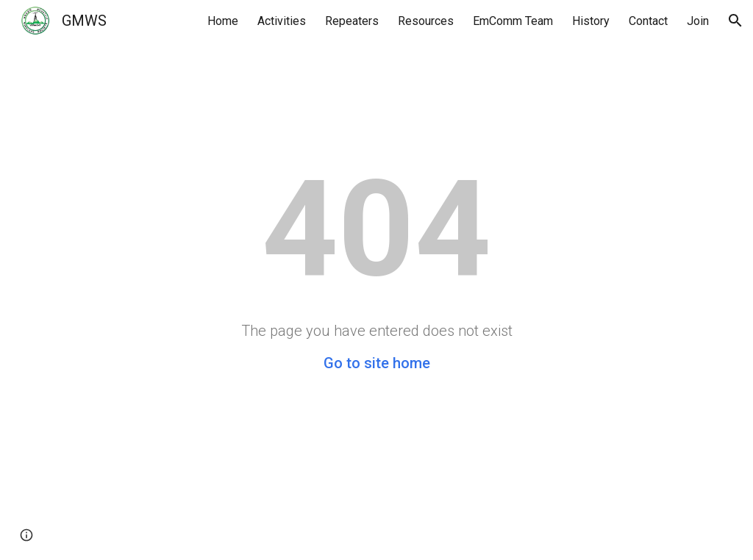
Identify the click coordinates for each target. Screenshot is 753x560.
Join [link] (698, 21)
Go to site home (377, 363)
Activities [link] (282, 21)
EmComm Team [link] (513, 21)
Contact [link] (648, 21)
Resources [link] (426, 21)
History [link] (591, 21)
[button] (735, 21)
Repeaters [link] (352, 21)
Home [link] (223, 21)
